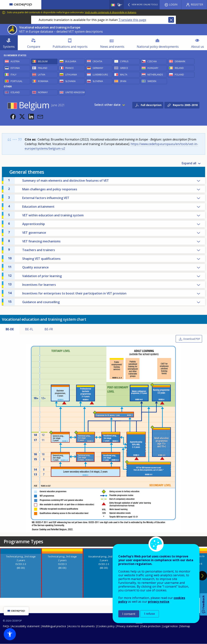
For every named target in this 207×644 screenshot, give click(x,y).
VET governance (27, 232)
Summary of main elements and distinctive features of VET (58, 180)
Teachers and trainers (32, 250)
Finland (43, 68)
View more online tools (145, 5)
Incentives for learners (32, 284)
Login (173, 4)
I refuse (150, 614)
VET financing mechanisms (34, 241)
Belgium (43, 61)
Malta (124, 75)
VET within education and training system (46, 215)
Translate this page (132, 20)
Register (197, 4)
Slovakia (70, 81)
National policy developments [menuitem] (158, 47)
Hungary (153, 68)
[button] (13, 117)
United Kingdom (75, 92)
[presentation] (21, 573)
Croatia (97, 61)
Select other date (107, 105)
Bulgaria (71, 61)
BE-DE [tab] (10, 329)
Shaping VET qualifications (34, 258)
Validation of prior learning (35, 276)
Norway (43, 92)
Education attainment (31, 206)
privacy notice (159, 602)
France (69, 68)
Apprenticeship (27, 224)
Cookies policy (106, 626)
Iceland (15, 92)
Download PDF (192, 339)
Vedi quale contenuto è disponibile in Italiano (110, 12)
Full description (151, 105)
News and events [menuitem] (112, 47)
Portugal (17, 81)
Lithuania (71, 75)
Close (171, 20)
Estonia (15, 68)
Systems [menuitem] (9, 47)
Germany (98, 68)
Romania (43, 81)
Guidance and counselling (34, 302)
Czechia (152, 61)
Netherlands (155, 75)
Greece (124, 68)
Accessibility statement (26, 626)
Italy (13, 75)
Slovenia (98, 81)
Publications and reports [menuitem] (70, 47)
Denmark (180, 61)
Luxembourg (100, 75)
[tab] (21, 573)
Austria (15, 61)
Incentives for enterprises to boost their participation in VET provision (67, 293)
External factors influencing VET (39, 198)
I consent (129, 614)
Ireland (179, 68)
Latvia (42, 75)
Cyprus (124, 61)
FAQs (6, 626)
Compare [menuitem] (34, 47)
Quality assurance (28, 267)
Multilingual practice (54, 626)
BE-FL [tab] (29, 329)
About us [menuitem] (198, 47)
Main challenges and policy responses (43, 189)
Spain (123, 81)
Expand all (189, 163)
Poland (179, 75)
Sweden (152, 81)
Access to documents (82, 626)
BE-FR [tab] (49, 329)
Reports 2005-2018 (185, 105)
